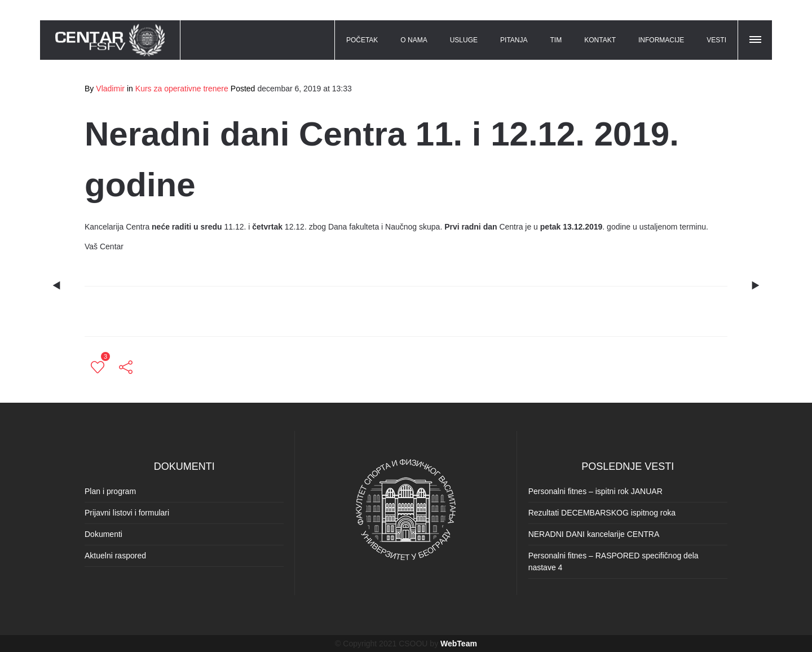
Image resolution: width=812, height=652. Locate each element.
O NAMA (414, 40)
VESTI (716, 40)
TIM (556, 40)
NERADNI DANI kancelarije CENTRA (594, 534)
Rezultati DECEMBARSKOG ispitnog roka (602, 513)
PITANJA (514, 40)
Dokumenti (103, 534)
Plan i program (110, 491)
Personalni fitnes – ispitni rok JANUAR (595, 491)
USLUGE (464, 40)
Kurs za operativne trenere (182, 89)
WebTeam (459, 644)
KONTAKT (600, 40)
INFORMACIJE (661, 40)
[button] (756, 38)
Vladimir (110, 89)
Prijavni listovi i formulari (127, 513)
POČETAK (362, 40)
